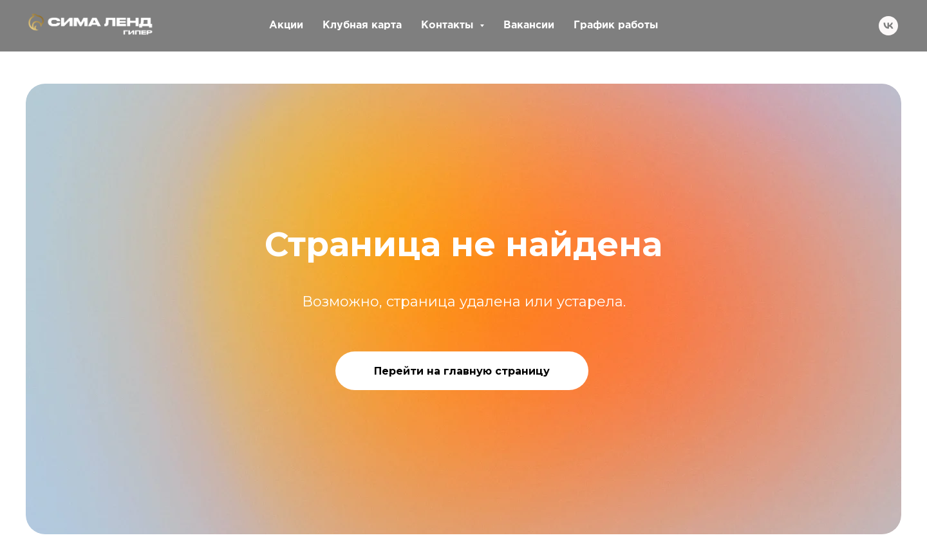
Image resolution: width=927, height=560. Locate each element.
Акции (286, 25)
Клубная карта (362, 25)
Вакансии (529, 25)
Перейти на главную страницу (462, 371)
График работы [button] (616, 25)
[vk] (888, 26)
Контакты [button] (449, 25)
